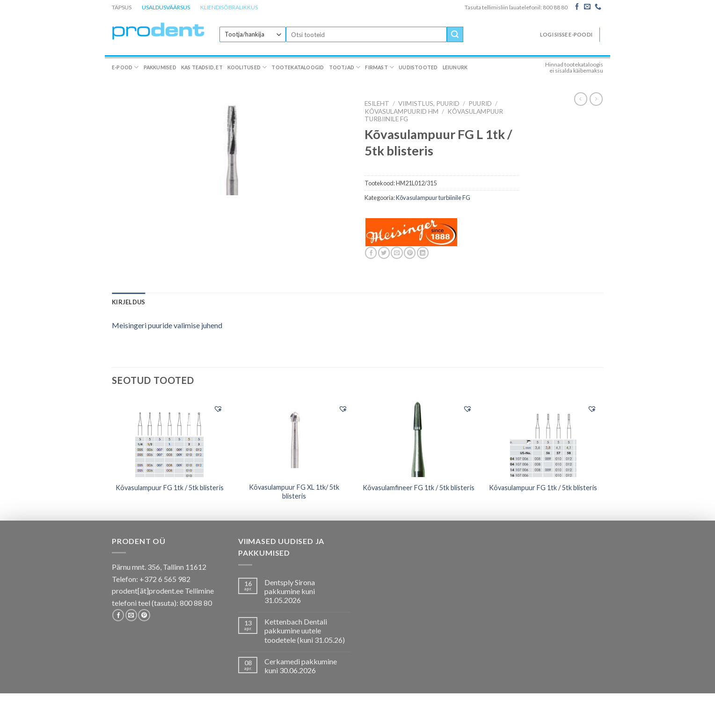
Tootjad (345, 67)
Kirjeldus (128, 302)
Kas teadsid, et (202, 67)
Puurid (480, 103)
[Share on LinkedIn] (423, 253)
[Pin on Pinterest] (410, 253)
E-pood (125, 67)
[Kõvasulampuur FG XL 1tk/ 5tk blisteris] (294, 437)
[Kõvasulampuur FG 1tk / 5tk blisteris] (170, 438)
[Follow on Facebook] (577, 7)
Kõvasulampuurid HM (401, 111)
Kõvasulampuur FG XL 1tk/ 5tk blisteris (294, 492)
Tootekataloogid (298, 67)
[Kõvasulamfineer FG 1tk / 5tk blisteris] (419, 438)
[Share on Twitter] (384, 253)
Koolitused (247, 67)
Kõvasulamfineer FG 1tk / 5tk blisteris (419, 488)
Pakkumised (160, 67)
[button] (218, 409)
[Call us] (598, 7)
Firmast (379, 67)
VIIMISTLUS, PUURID (429, 103)
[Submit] (455, 35)
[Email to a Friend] (397, 253)
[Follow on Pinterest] (144, 615)
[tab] (128, 302)
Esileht (377, 103)
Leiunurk (455, 67)
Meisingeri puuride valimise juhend (167, 325)
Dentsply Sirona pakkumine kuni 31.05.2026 (290, 591)
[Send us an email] (587, 7)
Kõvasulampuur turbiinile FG (433, 198)
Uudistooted (418, 67)
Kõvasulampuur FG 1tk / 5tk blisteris (170, 488)
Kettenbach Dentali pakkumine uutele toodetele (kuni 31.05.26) (305, 630)
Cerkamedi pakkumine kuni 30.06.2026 (301, 666)
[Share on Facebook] (371, 253)
